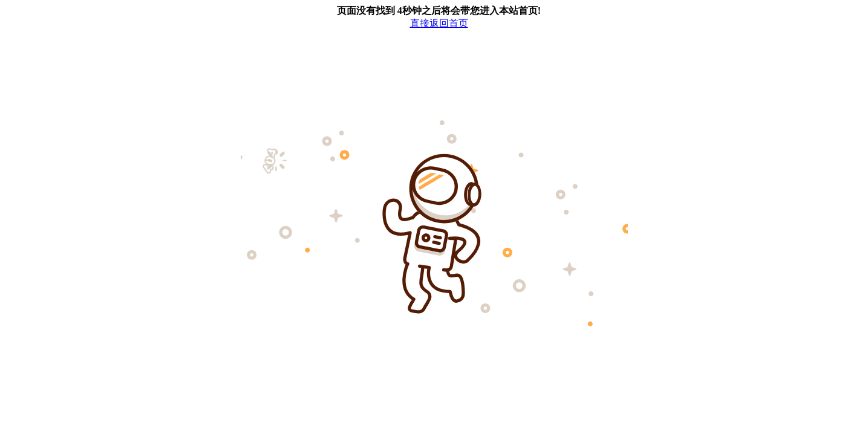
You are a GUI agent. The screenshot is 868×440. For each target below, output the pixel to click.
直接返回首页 (439, 23)
